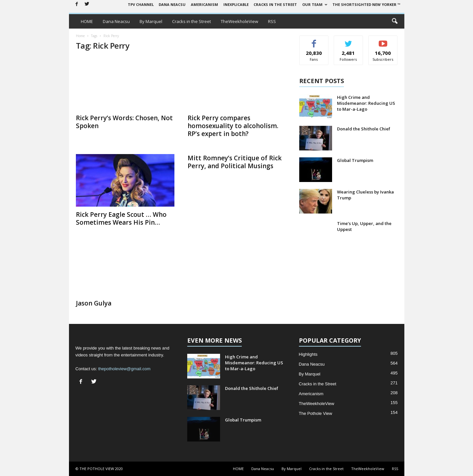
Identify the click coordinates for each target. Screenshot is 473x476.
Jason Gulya (94, 303)
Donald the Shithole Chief (364, 129)
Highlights (308, 354)
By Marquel (151, 21)
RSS (272, 21)
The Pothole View (316, 413)
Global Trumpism (355, 160)
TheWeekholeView (239, 21)
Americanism (204, 4)
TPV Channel (141, 4)
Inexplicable (236, 4)
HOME (87, 21)
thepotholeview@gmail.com (124, 369)
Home (80, 36)
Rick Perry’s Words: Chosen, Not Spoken (124, 122)
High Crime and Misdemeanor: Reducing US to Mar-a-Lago (366, 103)
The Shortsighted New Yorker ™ (366, 4)
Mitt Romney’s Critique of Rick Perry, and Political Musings (235, 162)
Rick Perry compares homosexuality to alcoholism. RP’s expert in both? (233, 126)
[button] (394, 21)
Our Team (315, 4)
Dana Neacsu (172, 4)
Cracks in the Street (275, 4)
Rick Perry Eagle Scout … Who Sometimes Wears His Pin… (121, 218)
